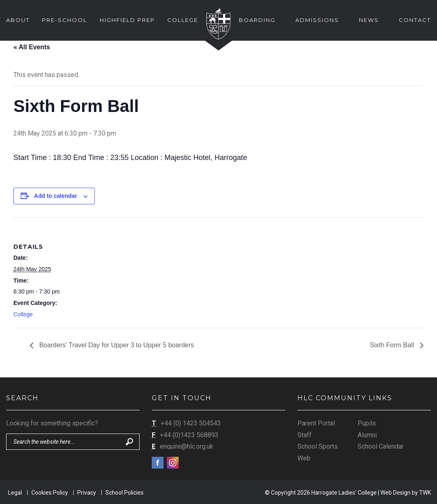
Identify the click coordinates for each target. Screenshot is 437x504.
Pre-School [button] (64, 20)
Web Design (395, 493)
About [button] (18, 20)
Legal (15, 493)
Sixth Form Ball (393, 345)
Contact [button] (415, 20)
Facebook (158, 463)
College (23, 314)
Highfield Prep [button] (127, 20)
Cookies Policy (50, 493)
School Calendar (381, 446)
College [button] (183, 20)
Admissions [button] (317, 20)
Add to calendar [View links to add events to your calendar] (56, 196)
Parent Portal (316, 423)
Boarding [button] (257, 20)
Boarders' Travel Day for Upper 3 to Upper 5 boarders (116, 345)
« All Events (32, 47)
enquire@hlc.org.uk (187, 446)
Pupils (367, 423)
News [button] (369, 20)
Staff (305, 435)
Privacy (87, 493)
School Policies (125, 493)
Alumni (367, 435)
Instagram (173, 463)
